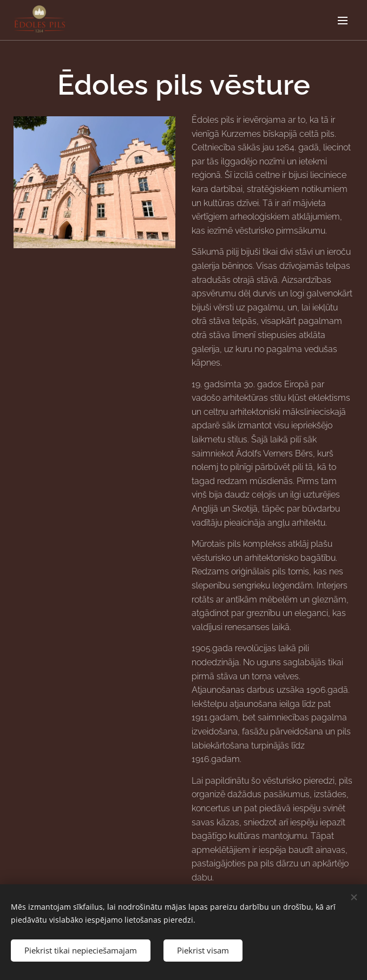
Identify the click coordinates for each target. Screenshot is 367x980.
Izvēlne (343, 21)
